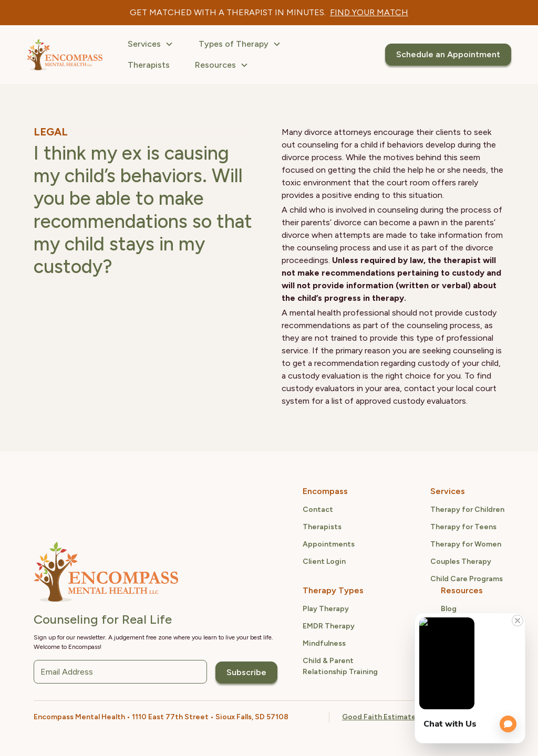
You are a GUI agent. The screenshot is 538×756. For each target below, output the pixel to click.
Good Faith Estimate (379, 717)
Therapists (149, 65)
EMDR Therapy (329, 626)
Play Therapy (326, 609)
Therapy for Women (466, 544)
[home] (65, 55)
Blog (449, 609)
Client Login (324, 561)
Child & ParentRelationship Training (340, 666)
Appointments (329, 544)
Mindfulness (324, 643)
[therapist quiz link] (369, 13)
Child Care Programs (467, 579)
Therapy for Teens (463, 527)
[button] (151, 44)
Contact (318, 510)
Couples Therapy (461, 561)
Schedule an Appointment (448, 54)
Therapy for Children (467, 510)
